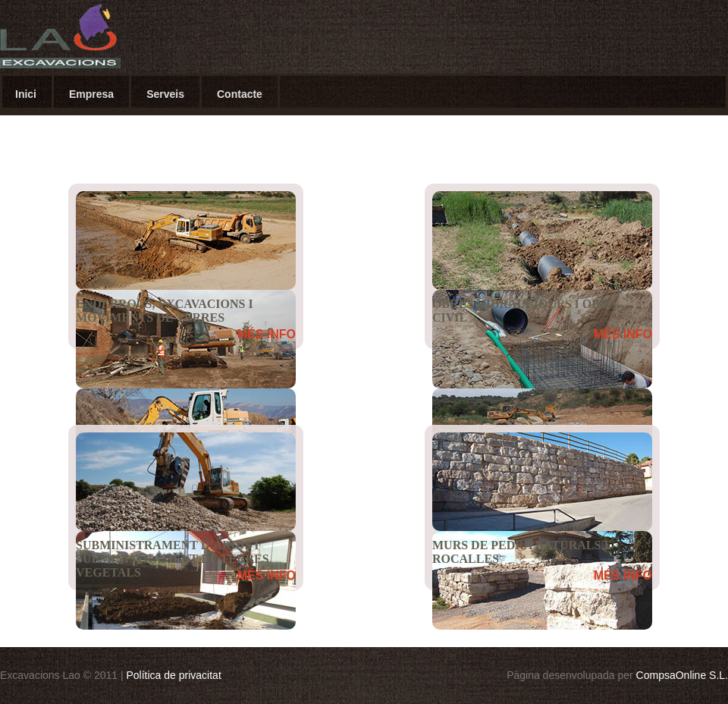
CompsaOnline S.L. (682, 675)
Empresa (91, 94)
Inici (26, 94)
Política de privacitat (174, 675)
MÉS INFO (267, 334)
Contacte (240, 94)
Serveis (165, 94)
